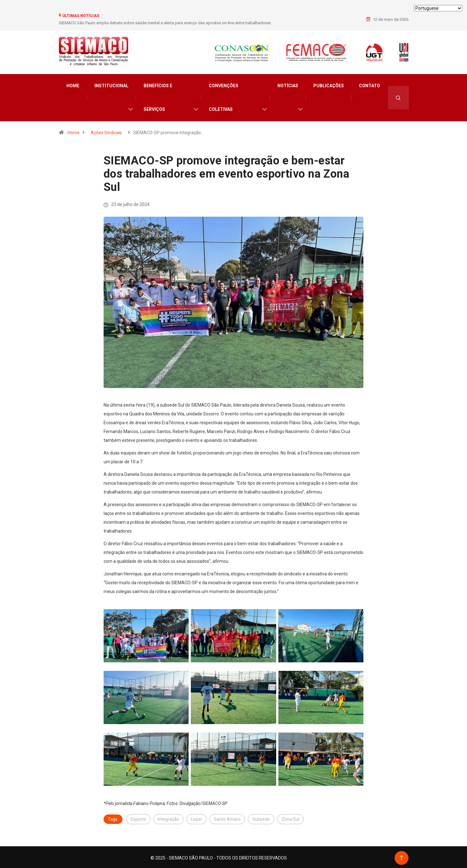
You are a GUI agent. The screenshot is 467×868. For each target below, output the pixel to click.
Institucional (111, 84)
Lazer (196, 818)
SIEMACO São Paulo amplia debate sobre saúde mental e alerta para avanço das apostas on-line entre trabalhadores (165, 23)
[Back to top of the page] (401, 856)
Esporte (138, 818)
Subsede (261, 818)
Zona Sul (290, 818)
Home (73, 84)
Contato (370, 84)
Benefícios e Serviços (158, 96)
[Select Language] (438, 8)
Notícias (288, 84)
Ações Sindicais (106, 131)
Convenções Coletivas (224, 96)
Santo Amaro (227, 818)
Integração (168, 818)
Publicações (329, 84)
